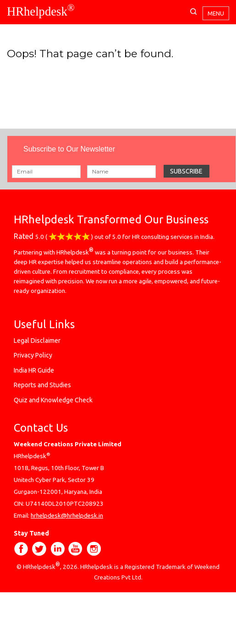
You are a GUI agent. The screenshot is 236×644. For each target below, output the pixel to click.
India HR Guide (34, 370)
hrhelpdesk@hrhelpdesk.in (67, 516)
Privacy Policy (33, 355)
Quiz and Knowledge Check (53, 400)
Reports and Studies (42, 385)
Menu (216, 13)
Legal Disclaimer (37, 341)
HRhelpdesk (41, 11)
